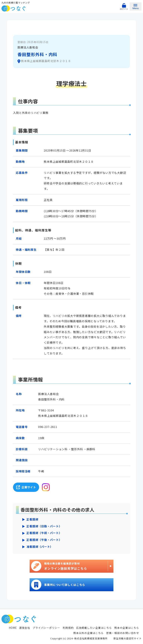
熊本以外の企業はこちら (88, 633)
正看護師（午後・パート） (44, 540)
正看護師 (32, 519)
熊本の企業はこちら (127, 628)
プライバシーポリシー (46, 628)
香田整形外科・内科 (37, 54)
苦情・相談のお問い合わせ (123, 633)
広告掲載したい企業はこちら (94, 628)
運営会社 (25, 628)
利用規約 (68, 628)
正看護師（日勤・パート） (44, 526)
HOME (13, 628)
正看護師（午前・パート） (44, 533)
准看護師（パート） (40, 547)
